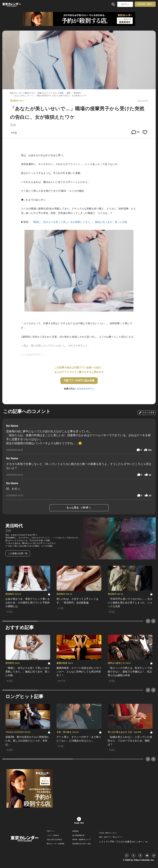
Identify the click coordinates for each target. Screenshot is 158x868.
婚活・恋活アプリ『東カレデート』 (112, 837)
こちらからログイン (84, 389)
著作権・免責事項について (82, 840)
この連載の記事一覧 (18, 553)
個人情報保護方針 (79, 835)
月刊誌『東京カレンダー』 (108, 833)
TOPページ (51, 831)
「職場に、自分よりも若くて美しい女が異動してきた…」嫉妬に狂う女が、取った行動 (79, 222)
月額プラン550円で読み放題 (79, 380)
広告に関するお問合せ (54, 840)
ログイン (125, 4)
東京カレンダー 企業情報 (55, 844)
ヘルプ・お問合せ (53, 835)
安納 (13, 125)
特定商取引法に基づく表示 (82, 844)
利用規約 (75, 831)
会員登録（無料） (145, 4)
